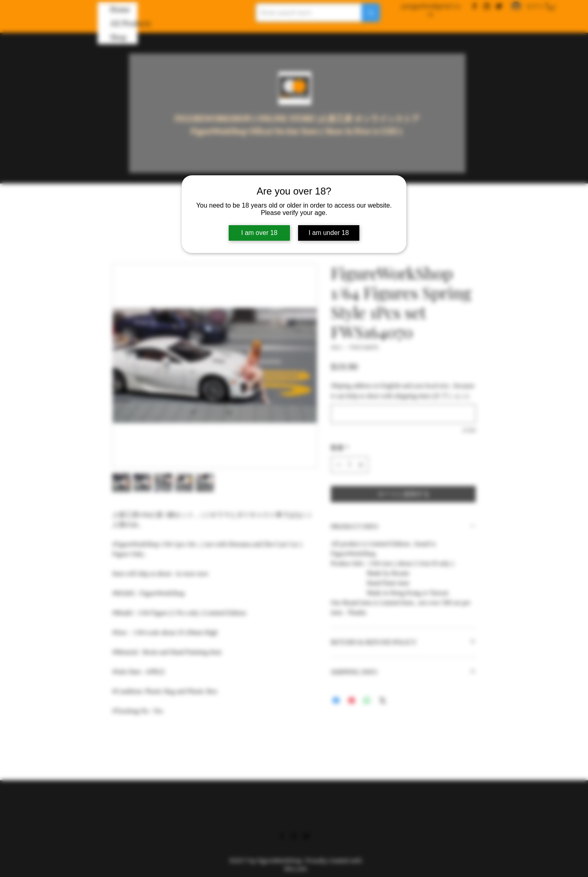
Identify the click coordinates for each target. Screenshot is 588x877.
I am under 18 (329, 233)
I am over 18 (259, 233)
